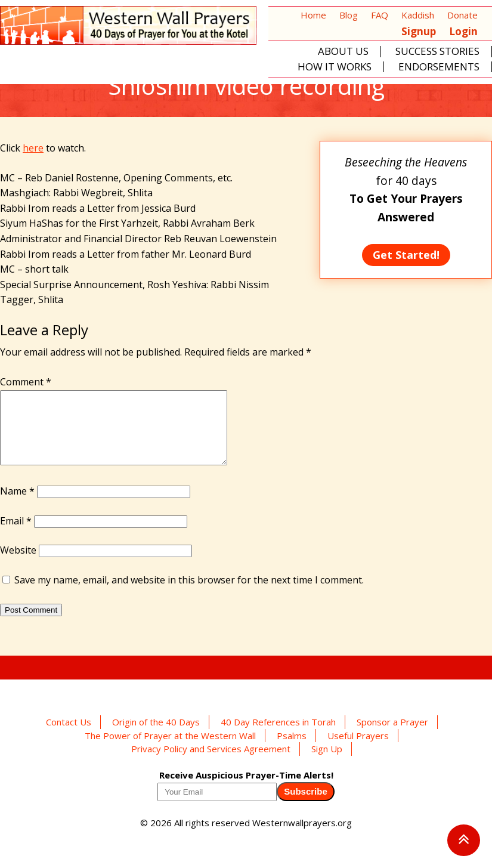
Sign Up (327, 763)
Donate (462, 15)
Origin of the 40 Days (156, 736)
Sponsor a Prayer (392, 736)
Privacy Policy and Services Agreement (211, 763)
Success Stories (437, 52)
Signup (419, 31)
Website (18, 564)
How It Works (335, 67)
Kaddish (418, 15)
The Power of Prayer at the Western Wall (170, 750)
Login (463, 31)
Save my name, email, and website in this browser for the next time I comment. (189, 594)
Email (16, 535)
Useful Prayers (358, 750)
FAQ (380, 15)
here (33, 148)
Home (313, 15)
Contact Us (69, 736)
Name (17, 505)
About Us (343, 52)
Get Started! (406, 255)
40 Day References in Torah (278, 736)
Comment (26, 382)
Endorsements (439, 67)
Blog (349, 15)
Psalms (292, 750)
